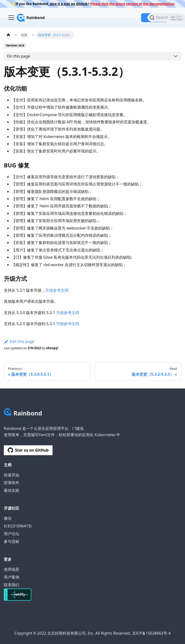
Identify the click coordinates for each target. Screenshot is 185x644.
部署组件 (12, 483)
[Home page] (8, 35)
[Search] (166, 18)
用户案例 (12, 577)
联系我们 (12, 585)
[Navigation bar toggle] (11, 18)
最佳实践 (12, 490)
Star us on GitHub (28, 450)
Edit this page (19, 342)
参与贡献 (12, 541)
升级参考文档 (57, 290)
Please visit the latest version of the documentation (132, 4)
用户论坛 (12, 534)
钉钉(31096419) (18, 526)
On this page (19, 56)
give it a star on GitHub (68, 4)
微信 (8, 518)
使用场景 (12, 569)
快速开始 (12, 475)
